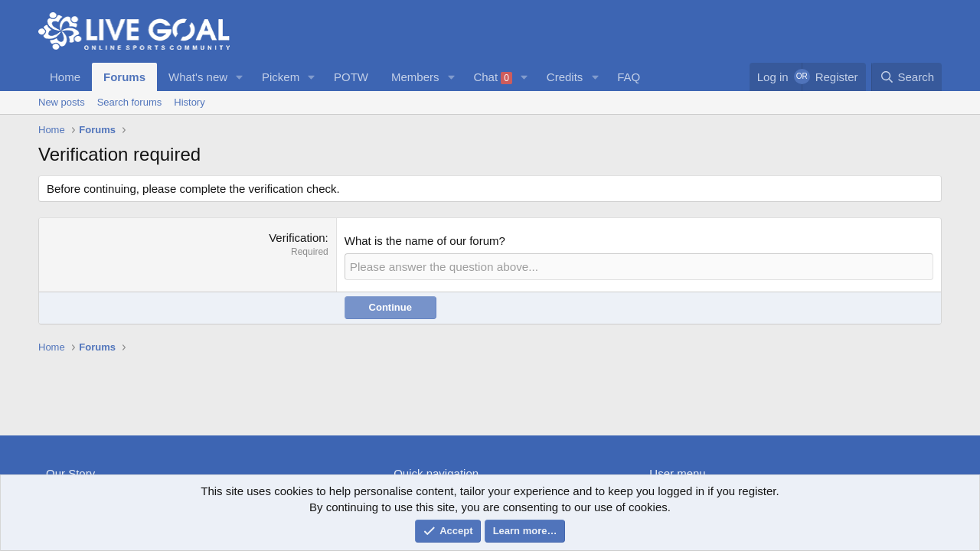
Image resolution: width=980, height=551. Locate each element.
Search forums (130, 102)
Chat (493, 77)
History (189, 102)
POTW (351, 77)
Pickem (281, 77)
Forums (124, 77)
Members (415, 77)
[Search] (906, 77)
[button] (240, 77)
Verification (297, 238)
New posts (62, 102)
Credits (565, 77)
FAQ (629, 77)
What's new (198, 77)
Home (65, 77)
